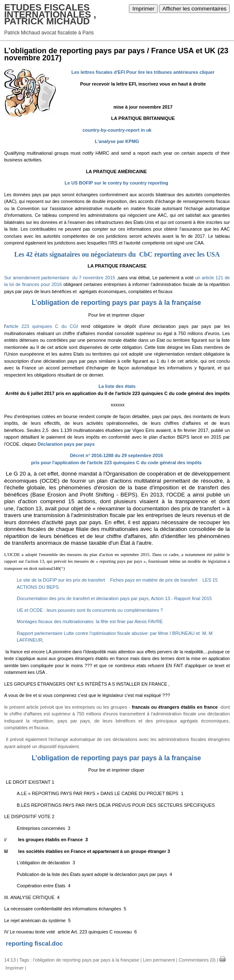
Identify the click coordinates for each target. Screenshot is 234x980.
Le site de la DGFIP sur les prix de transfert (61, 580)
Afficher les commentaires (194, 9)
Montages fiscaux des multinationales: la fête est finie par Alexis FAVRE (90, 621)
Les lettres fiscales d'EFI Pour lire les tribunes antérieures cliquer (143, 72)
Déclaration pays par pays (66, 444)
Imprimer (143, 9)
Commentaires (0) (197, 960)
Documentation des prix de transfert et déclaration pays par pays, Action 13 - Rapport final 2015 (114, 598)
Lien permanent (159, 960)
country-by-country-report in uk (117, 130)
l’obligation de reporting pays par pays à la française (86, 960)
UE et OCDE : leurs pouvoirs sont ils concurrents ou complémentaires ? (90, 610)
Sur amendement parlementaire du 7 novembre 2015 (60, 278)
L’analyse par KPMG (117, 141)
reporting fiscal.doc (34, 944)
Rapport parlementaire (40, 633)
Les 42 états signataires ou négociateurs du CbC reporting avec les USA (117, 254)
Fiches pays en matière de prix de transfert (154, 580)
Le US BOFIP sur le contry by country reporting (116, 183)
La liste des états (117, 386)
